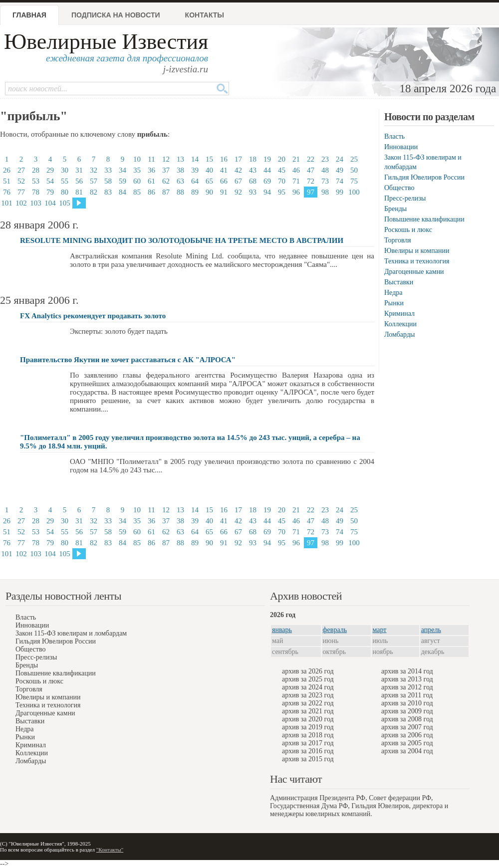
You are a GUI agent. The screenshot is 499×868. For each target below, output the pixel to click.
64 (195, 181)
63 (180, 181)
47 (311, 170)
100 (354, 192)
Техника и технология (417, 261)
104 (50, 203)
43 (253, 170)
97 (311, 192)
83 (108, 192)
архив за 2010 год (407, 703)
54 (50, 181)
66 (224, 181)
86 (151, 192)
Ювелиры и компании (417, 251)
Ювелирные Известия (106, 42)
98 (325, 192)
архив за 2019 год (308, 727)
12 (166, 159)
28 (36, 170)
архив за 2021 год (308, 711)
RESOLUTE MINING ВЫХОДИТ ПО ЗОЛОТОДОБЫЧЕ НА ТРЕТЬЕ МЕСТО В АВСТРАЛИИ (182, 240)
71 (296, 181)
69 (267, 181)
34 (123, 170)
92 (238, 192)
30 (65, 170)
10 (137, 159)
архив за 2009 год (407, 711)
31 (79, 170)
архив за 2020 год (308, 719)
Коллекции (400, 324)
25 (354, 159)
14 (195, 159)
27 (21, 170)
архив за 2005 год (407, 743)
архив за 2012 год (407, 687)
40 (209, 170)
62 (166, 181)
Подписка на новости (116, 15)
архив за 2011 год (407, 695)
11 (151, 159)
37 (166, 170)
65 (209, 181)
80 (65, 192)
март (380, 630)
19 (267, 159)
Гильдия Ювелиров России (424, 177)
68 (253, 181)
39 (195, 170)
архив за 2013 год (407, 679)
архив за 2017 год (308, 743)
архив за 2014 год (407, 671)
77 (21, 192)
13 (180, 159)
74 (340, 181)
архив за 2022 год (308, 703)
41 (224, 170)
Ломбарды (399, 334)
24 (340, 159)
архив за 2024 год (308, 687)
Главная (29, 15)
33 (108, 170)
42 (238, 170)
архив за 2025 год (308, 679)
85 (137, 192)
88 (180, 192)
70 (282, 181)
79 (50, 192)
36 (151, 170)
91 (224, 192)
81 (79, 192)
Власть (394, 136)
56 (79, 181)
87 (166, 192)
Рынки (394, 303)
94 (267, 192)
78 (36, 192)
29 (50, 170)
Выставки (399, 282)
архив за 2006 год (407, 735)
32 (94, 170)
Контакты (205, 15)
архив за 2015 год (308, 759)
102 (21, 203)
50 (354, 170)
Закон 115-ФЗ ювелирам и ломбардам (71, 633)
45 (282, 170)
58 (108, 181)
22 (311, 159)
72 (311, 181)
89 (195, 192)
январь (282, 630)
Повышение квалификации (424, 219)
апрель (431, 630)
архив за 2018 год (308, 735)
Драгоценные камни (414, 272)
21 (296, 159)
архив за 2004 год (407, 751)
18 (253, 159)
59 (123, 181)
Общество (399, 188)
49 (340, 170)
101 (7, 203)
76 (7, 192)
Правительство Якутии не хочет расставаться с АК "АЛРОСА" (128, 360)
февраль (335, 630)
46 (296, 170)
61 (151, 181)
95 (282, 192)
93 (253, 192)
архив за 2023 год (308, 695)
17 (238, 159)
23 (325, 159)
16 (224, 159)
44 (267, 170)
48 (325, 170)
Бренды (395, 209)
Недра (393, 293)
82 (94, 192)
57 (94, 181)
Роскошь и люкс (408, 230)
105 (65, 203)
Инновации (401, 147)
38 (180, 170)
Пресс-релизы (405, 198)
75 (354, 181)
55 (65, 181)
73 (325, 181)
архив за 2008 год (407, 719)
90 (209, 192)
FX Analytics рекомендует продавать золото (93, 316)
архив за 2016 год (308, 751)
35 (137, 170)
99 (340, 192)
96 (296, 192)
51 (7, 181)
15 (209, 159)
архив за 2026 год (308, 671)
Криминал (399, 314)
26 (7, 170)
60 (137, 181)
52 (21, 181)
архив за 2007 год (407, 727)
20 (282, 159)
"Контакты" (110, 850)
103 (36, 203)
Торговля (398, 240)
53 (36, 181)
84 (123, 192)
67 (238, 181)
